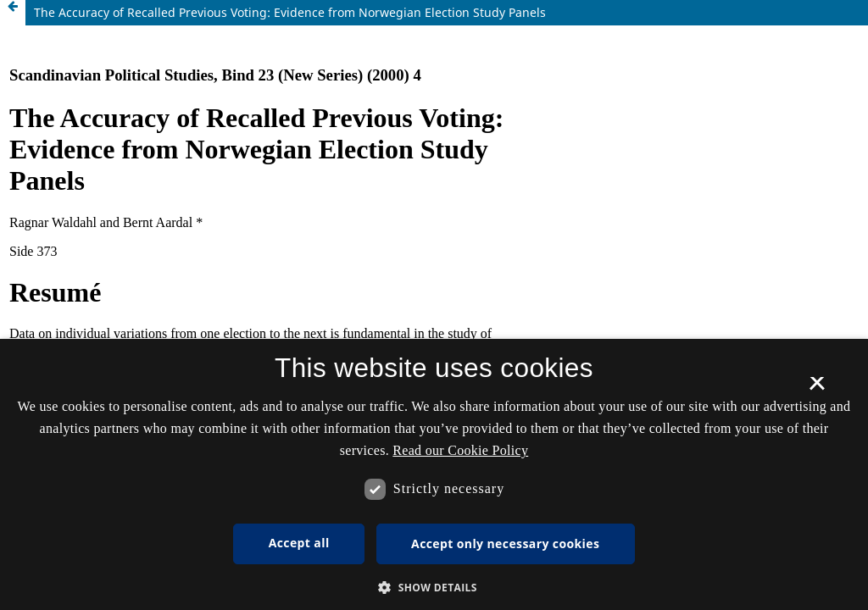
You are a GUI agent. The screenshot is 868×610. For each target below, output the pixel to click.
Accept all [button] (299, 543)
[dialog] (434, 474)
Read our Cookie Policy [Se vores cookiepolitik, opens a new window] (460, 450)
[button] (434, 588)
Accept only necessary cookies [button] (505, 543)
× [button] (817, 389)
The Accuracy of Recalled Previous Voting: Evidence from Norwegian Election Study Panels (290, 12)
